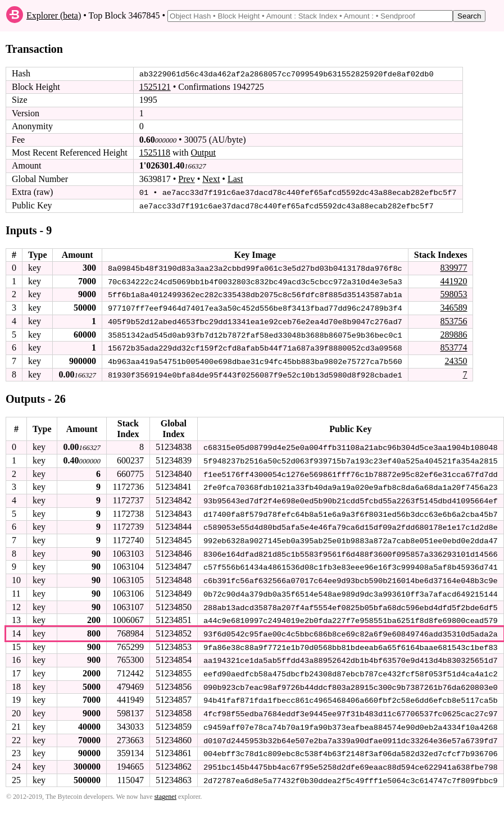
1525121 (155, 87)
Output (203, 153)
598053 (453, 294)
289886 (453, 333)
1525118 (155, 153)
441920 (453, 280)
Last (235, 179)
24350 (456, 359)
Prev (186, 179)
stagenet (165, 790)
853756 (453, 320)
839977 (453, 267)
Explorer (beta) (54, 15)
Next (211, 179)
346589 (453, 306)
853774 (453, 346)
